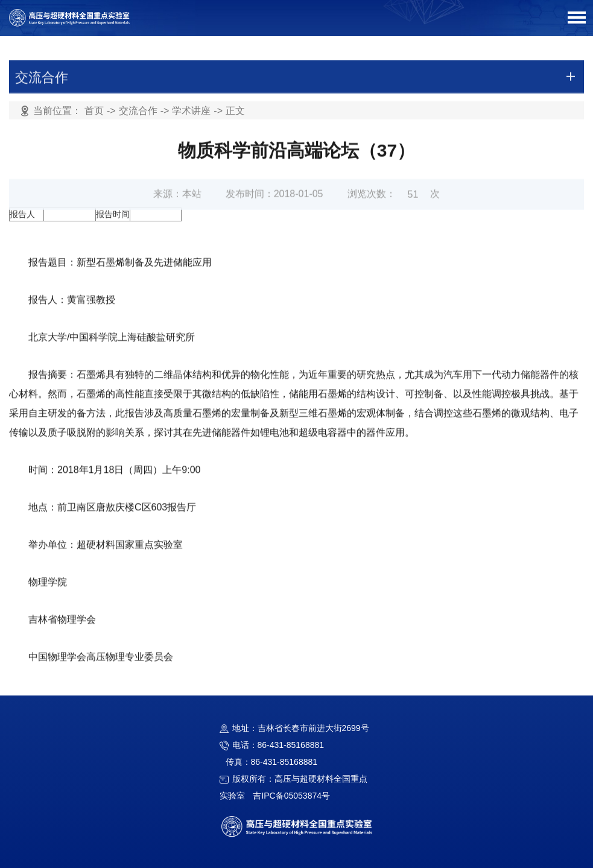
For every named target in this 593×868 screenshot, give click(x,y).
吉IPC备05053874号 (291, 796)
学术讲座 (191, 111)
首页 (94, 111)
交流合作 (138, 111)
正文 (235, 111)
